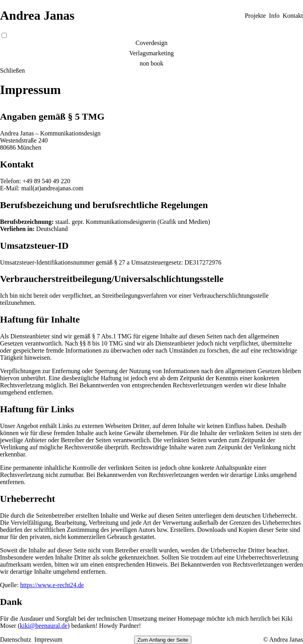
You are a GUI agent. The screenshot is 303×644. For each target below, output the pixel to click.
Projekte (255, 16)
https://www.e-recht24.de (52, 585)
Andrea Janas (37, 15)
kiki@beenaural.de (44, 626)
